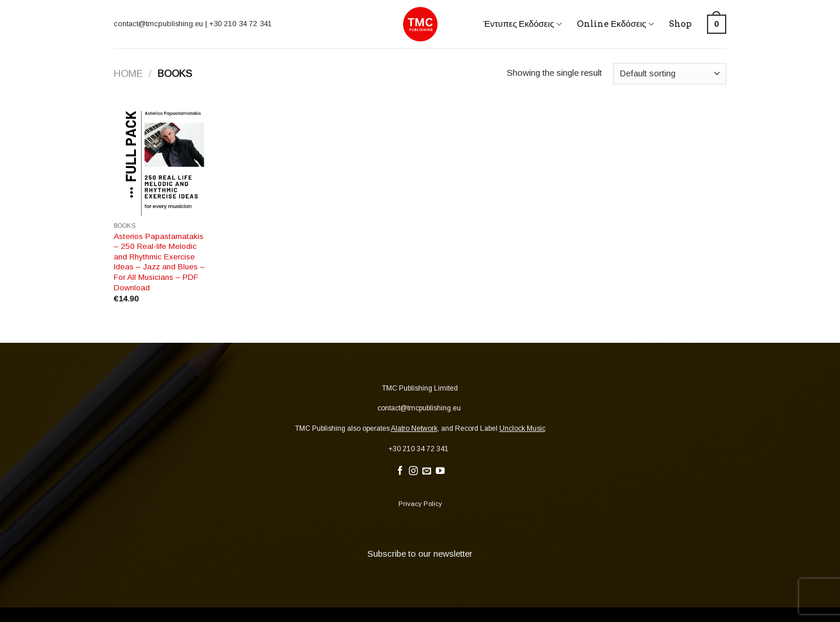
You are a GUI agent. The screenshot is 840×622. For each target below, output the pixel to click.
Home (128, 73)
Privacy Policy (420, 504)
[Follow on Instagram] (413, 471)
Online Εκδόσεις (615, 24)
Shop (680, 24)
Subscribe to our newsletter (420, 554)
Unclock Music (522, 428)
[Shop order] (670, 74)
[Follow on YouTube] (440, 471)
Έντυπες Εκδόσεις (522, 24)
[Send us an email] (427, 471)
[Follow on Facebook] (400, 471)
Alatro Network (414, 428)
